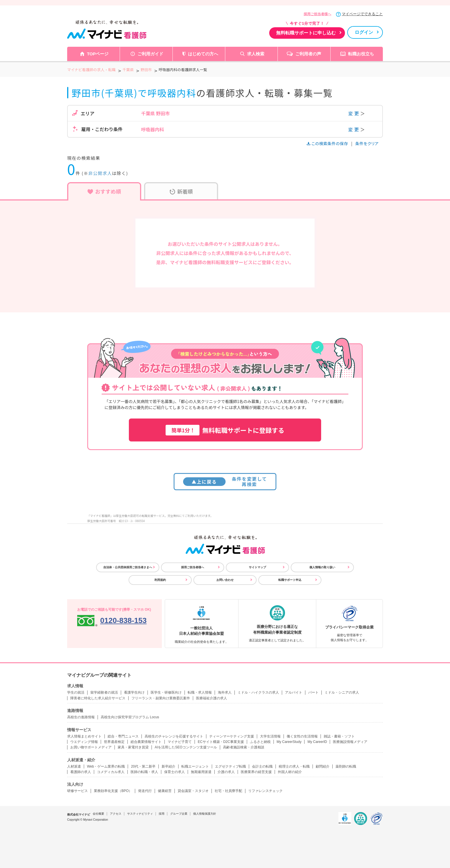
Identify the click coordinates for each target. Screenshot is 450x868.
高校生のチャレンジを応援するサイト (174, 736)
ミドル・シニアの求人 (342, 692)
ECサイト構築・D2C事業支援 (221, 742)
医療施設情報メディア (350, 742)
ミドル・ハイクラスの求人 (258, 692)
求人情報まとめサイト (84, 736)
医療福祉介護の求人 (212, 698)
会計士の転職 (262, 766)
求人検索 (256, 54)
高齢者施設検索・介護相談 (244, 747)
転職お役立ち (361, 54)
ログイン (364, 32)
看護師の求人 (81, 772)
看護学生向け (134, 692)
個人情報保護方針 (205, 814)
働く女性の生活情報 (302, 736)
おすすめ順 (104, 191)
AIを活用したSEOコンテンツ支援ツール (186, 747)
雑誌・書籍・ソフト (339, 736)
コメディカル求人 (111, 772)
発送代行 (145, 791)
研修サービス (77, 791)
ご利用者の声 (308, 54)
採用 (162, 814)
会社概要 (98, 814)
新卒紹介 (168, 766)
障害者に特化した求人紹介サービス (98, 698)
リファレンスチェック (265, 791)
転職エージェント (195, 766)
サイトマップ (257, 567)
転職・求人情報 (200, 692)
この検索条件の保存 (328, 143)
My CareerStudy (289, 742)
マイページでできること (362, 14)
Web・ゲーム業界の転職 (106, 766)
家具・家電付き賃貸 (133, 747)
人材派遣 (74, 766)
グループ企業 (179, 814)
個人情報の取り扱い (322, 567)
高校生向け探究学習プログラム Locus (130, 717)
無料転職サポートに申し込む (306, 33)
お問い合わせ (225, 580)
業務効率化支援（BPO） (113, 791)
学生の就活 (76, 692)
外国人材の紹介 (290, 772)
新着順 (181, 191)
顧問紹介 (323, 766)
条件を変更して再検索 (225, 481)
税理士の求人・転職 (294, 766)
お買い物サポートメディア (91, 747)
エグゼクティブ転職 (230, 766)
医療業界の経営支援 (256, 772)
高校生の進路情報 (81, 717)
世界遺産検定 (114, 742)
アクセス (116, 814)
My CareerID (317, 742)
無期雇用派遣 (201, 772)
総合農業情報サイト (146, 742)
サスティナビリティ (140, 814)
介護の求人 (226, 772)
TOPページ (98, 54)
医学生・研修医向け (166, 692)
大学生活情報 (270, 736)
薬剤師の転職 (346, 766)
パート (313, 692)
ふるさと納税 (260, 742)
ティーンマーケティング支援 (232, 736)
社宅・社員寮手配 (228, 791)
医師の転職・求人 (144, 772)
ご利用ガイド (150, 54)
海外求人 (225, 692)
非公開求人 (100, 173)
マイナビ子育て (180, 742)
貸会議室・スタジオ (193, 791)
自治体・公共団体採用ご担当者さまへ (128, 567)
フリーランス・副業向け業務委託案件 (161, 698)
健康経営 (165, 791)
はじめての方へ (203, 54)
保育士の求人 (174, 772)
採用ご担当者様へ (317, 14)
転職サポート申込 (290, 580)
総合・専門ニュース (123, 736)
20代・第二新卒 (143, 766)
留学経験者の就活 (104, 692)
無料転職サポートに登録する (225, 430)
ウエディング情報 (84, 742)
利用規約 (160, 580)
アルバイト (294, 692)
